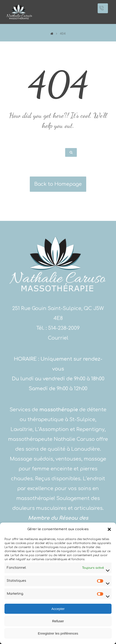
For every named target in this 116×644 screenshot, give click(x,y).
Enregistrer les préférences (58, 633)
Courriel (58, 338)
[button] (109, 529)
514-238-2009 (64, 328)
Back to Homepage (58, 184)
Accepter (58, 609)
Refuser (58, 621)
